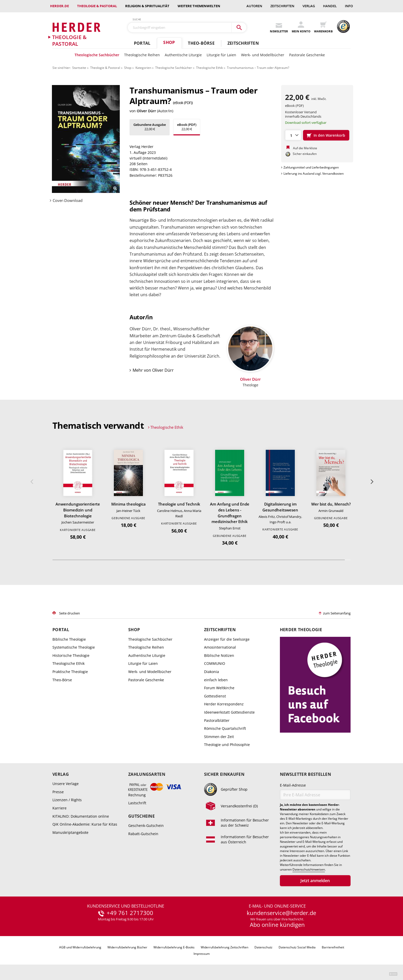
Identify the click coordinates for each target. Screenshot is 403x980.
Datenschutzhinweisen (309, 870)
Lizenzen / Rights (67, 800)
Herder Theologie (301, 630)
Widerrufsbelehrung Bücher (127, 947)
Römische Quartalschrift (225, 728)
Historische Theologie (71, 655)
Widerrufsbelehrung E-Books (174, 947)
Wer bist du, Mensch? (331, 504)
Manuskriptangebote (70, 832)
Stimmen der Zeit (219, 737)
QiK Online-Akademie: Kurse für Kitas (85, 824)
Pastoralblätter (217, 720)
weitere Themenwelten (199, 6)
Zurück (32, 482)
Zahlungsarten (147, 774)
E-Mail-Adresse (293, 785)
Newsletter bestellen (305, 774)
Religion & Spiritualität (147, 6)
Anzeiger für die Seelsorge (227, 639)
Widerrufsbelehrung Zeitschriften (225, 947)
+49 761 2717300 (130, 913)
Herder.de (59, 6)
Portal (142, 43)
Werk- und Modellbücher (263, 55)
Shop (169, 42)
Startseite (79, 68)
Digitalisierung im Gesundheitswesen (280, 507)
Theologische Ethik (209, 68)
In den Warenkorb (329, 135)
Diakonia (212, 672)
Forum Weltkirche (219, 688)
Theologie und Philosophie (227, 745)
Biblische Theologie (69, 639)
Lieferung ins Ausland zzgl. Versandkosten (314, 174)
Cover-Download (68, 200)
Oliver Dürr (146, 111)
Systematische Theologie (74, 647)
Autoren (254, 6)
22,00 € (150, 127)
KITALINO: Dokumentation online (81, 816)
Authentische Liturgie (183, 55)
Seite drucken (70, 613)
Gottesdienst (215, 696)
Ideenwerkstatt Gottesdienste (229, 712)
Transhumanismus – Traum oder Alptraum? (258, 68)
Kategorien (143, 68)
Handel (330, 6)
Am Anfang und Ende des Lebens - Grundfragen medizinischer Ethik (230, 513)
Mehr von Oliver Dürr (153, 370)
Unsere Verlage (66, 784)
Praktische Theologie (70, 672)
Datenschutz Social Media (297, 947)
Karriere (59, 808)
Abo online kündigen (277, 925)
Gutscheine (141, 816)
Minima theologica (129, 504)
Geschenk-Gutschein (146, 825)
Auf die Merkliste (305, 148)
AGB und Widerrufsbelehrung (80, 947)
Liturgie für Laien (221, 55)
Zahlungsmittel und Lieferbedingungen (311, 167)
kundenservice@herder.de (281, 913)
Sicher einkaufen (224, 774)
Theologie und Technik (179, 504)
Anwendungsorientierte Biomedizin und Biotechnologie (78, 510)
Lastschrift (137, 803)
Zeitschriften (282, 6)
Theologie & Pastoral (97, 6)
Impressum (202, 954)
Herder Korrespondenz (224, 704)
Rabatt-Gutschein (143, 834)
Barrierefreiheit (333, 947)
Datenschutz (263, 947)
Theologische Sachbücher (97, 55)
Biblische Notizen (219, 655)
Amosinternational (220, 647)
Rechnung (137, 795)
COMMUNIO (215, 663)
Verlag (309, 6)
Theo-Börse (201, 43)
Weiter (371, 482)
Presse (58, 792)
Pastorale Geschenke (307, 55)
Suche (137, 19)
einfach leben (216, 680)
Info (349, 6)
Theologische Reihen (142, 55)
